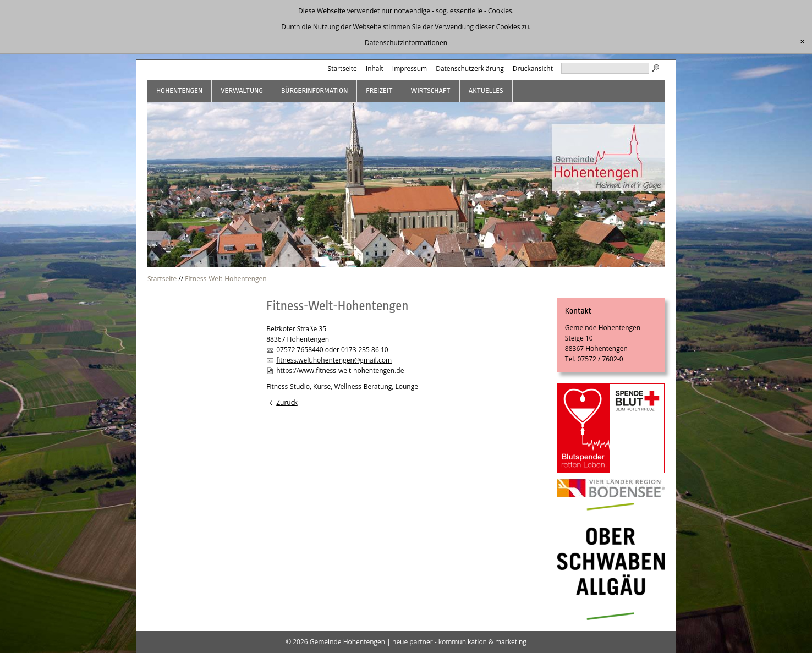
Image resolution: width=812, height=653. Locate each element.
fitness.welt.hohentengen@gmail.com (334, 360)
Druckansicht (533, 68)
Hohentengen (179, 90)
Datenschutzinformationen (406, 43)
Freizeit (379, 90)
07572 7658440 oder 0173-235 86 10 (332, 350)
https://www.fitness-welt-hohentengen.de (340, 371)
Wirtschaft (431, 90)
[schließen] (802, 42)
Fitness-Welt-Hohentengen (226, 279)
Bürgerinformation (314, 90)
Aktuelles (486, 90)
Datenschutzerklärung (470, 68)
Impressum (410, 68)
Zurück (287, 402)
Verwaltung (242, 90)
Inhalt (375, 68)
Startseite (342, 68)
